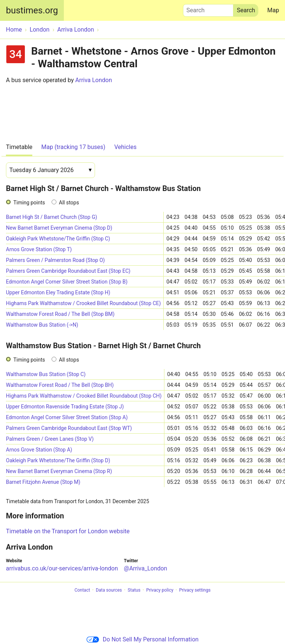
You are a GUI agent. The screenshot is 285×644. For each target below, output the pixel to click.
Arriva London (94, 80)
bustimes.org (32, 10)
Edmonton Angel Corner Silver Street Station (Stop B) (67, 282)
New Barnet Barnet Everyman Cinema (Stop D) (59, 228)
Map (273, 10)
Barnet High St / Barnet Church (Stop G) (52, 217)
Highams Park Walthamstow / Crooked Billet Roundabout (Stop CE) (83, 303)
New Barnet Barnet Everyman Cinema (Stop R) (59, 471)
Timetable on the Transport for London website (68, 531)
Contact (82, 590)
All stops (69, 203)
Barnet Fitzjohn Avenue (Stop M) (43, 482)
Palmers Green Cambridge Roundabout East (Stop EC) (68, 271)
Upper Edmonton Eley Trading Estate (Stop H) (58, 292)
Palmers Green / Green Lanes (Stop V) (50, 439)
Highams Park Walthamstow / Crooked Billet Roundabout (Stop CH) (84, 396)
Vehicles (125, 147)
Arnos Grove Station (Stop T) (39, 249)
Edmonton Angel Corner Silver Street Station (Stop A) (67, 417)
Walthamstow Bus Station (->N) (42, 325)
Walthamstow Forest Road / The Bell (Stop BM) (60, 314)
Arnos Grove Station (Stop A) (39, 450)
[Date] (50, 170)
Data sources (109, 590)
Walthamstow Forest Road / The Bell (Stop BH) (60, 385)
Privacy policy (160, 590)
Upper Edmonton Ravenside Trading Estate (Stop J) (65, 407)
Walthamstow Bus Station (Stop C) (46, 374)
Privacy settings (195, 590)
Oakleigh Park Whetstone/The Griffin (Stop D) (58, 460)
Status (134, 590)
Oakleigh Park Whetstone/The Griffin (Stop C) (58, 239)
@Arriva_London (146, 568)
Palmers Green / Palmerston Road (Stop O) (55, 260)
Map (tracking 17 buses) (73, 147)
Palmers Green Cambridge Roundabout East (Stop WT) (69, 428)
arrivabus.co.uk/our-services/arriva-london (62, 568)
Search (208, 9)
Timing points (29, 203)
